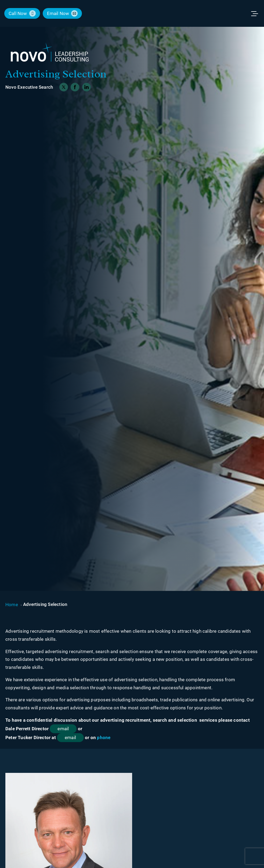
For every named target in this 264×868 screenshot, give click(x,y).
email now (58, 13)
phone (104, 737)
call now (18, 13)
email (63, 729)
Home (12, 605)
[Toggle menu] (257, 13)
